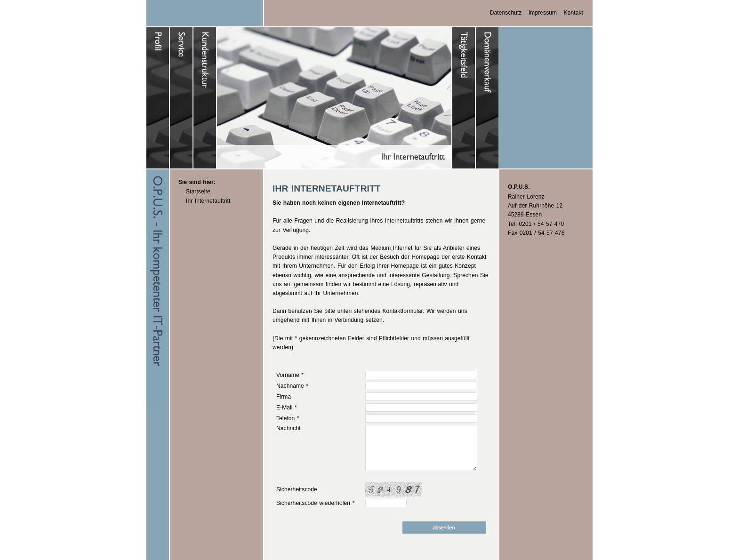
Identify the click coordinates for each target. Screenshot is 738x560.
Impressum (543, 13)
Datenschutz (506, 13)
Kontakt (574, 13)
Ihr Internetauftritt (208, 201)
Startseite (198, 192)
